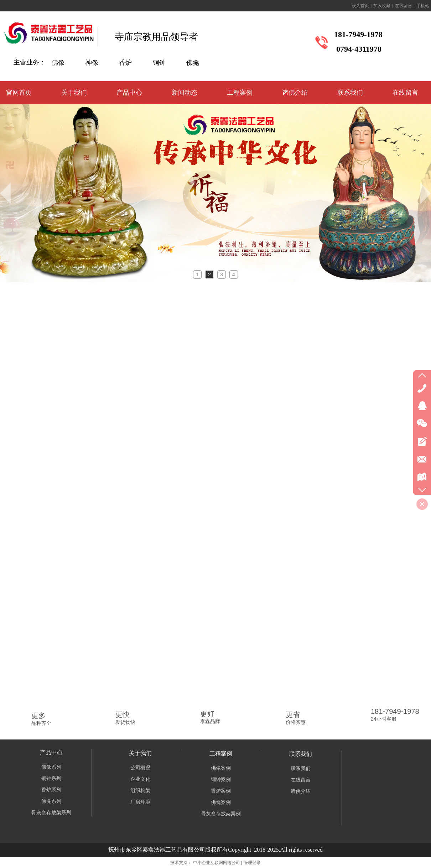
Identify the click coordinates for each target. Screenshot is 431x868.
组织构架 (140, 791)
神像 (92, 63)
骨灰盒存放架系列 (51, 813)
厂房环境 (140, 802)
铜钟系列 (51, 778)
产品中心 (51, 752)
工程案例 (221, 754)
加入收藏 (382, 6)
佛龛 (193, 63)
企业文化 (140, 779)
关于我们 (140, 753)
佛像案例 (221, 768)
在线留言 (404, 6)
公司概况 (140, 768)
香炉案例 (221, 791)
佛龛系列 (51, 801)
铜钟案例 (221, 780)
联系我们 (301, 754)
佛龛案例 (221, 802)
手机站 (423, 6)
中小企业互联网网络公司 (217, 863)
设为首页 (360, 6)
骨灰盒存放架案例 (221, 814)
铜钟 (159, 63)
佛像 (58, 63)
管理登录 (252, 863)
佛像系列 (51, 767)
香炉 (125, 63)
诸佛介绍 (301, 791)
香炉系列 (51, 790)
